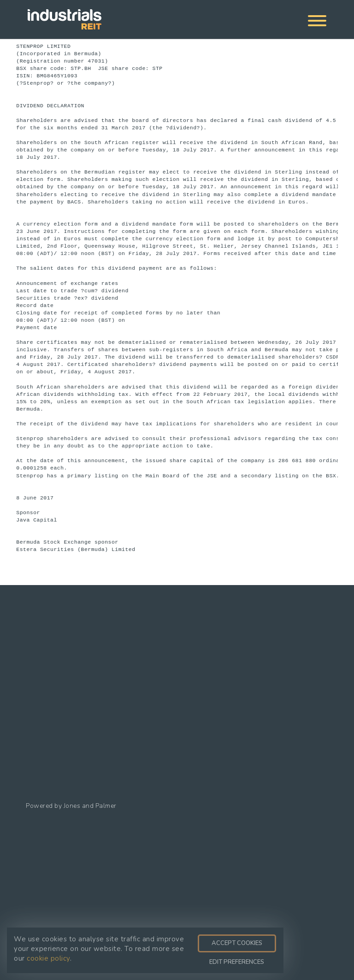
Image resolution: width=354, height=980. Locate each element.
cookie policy (48, 958)
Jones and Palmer (90, 806)
